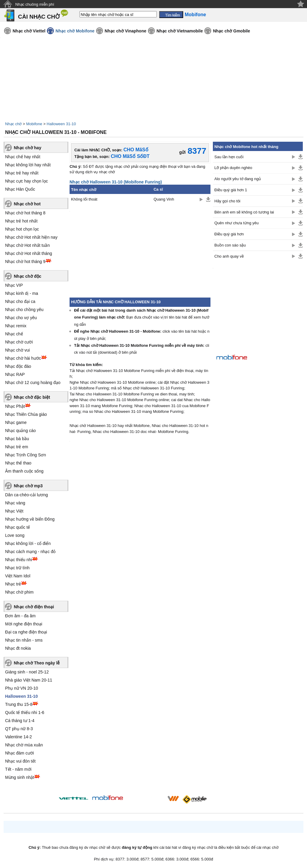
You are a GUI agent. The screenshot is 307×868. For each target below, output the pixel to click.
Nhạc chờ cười (19, 342)
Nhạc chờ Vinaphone (125, 31)
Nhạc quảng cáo (20, 431)
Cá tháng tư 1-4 (20, 721)
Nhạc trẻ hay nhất (22, 173)
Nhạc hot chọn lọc (22, 229)
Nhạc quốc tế (18, 527)
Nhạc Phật (15, 406)
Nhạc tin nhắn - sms (24, 640)
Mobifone (34, 124)
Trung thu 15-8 (19, 704)
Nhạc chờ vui (17, 350)
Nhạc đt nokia (18, 648)
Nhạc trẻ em (17, 447)
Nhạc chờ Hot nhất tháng (29, 253)
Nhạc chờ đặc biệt (32, 397)
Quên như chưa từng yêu (237, 223)
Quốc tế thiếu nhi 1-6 (25, 712)
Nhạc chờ (13, 124)
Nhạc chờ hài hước (23, 358)
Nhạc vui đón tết (20, 761)
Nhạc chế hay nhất (23, 157)
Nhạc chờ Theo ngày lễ (37, 663)
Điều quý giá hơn (229, 234)
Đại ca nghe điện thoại (26, 632)
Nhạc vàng (15, 503)
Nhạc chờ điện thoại (34, 607)
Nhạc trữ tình (17, 568)
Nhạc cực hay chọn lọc (27, 181)
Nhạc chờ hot (27, 204)
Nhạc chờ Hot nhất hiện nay (31, 237)
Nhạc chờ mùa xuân (24, 745)
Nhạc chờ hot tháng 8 (25, 213)
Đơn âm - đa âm (20, 616)
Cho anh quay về (229, 256)
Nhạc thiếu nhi (19, 560)
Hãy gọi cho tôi (227, 201)
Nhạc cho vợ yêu (21, 318)
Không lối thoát (84, 199)
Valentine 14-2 (18, 737)
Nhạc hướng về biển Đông (30, 519)
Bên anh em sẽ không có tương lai (244, 212)
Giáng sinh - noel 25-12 (27, 672)
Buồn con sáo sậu (230, 245)
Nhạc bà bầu (17, 439)
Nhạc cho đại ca (20, 301)
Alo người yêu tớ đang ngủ (238, 179)
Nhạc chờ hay (28, 148)
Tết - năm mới (18, 769)
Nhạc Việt (14, 511)
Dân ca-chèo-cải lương (27, 495)
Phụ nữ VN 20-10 (22, 688)
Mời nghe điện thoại (24, 624)
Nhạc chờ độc (28, 276)
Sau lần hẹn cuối (229, 157)
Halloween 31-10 (61, 124)
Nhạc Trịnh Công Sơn (25, 455)
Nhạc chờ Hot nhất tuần (27, 245)
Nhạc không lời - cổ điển (28, 543)
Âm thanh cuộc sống (24, 471)
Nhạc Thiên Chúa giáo (26, 414)
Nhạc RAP (15, 374)
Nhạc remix (16, 326)
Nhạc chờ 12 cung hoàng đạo (33, 383)
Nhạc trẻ (13, 584)
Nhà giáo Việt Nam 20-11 (29, 680)
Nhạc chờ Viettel (29, 31)
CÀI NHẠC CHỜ (39, 17)
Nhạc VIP (14, 285)
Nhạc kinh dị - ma (22, 293)
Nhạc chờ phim (19, 592)
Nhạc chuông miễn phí (35, 4)
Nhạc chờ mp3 (28, 486)
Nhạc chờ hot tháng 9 (25, 262)
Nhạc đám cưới (19, 753)
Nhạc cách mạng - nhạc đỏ (30, 552)
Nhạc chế (14, 334)
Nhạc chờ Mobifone (75, 31)
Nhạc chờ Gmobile (231, 31)
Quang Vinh (164, 199)
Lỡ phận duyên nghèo (233, 168)
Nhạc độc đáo (18, 366)
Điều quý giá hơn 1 (231, 190)
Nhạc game (16, 422)
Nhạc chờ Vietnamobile (180, 31)
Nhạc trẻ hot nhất (21, 221)
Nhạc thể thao (18, 463)
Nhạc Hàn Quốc (20, 189)
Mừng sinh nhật (20, 777)
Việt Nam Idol (18, 576)
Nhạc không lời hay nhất (28, 165)
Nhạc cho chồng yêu (24, 310)
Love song (15, 535)
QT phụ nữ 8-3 (19, 729)
